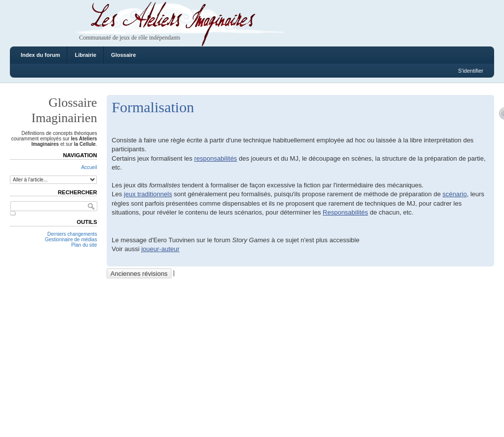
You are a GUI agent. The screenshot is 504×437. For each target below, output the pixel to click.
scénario (455, 194)
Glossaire (124, 55)
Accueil (89, 167)
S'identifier (471, 71)
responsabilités (216, 158)
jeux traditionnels (148, 194)
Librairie (85, 55)
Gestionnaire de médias (71, 240)
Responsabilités (345, 212)
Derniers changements (72, 234)
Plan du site (84, 245)
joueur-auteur (160, 249)
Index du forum (40, 55)
